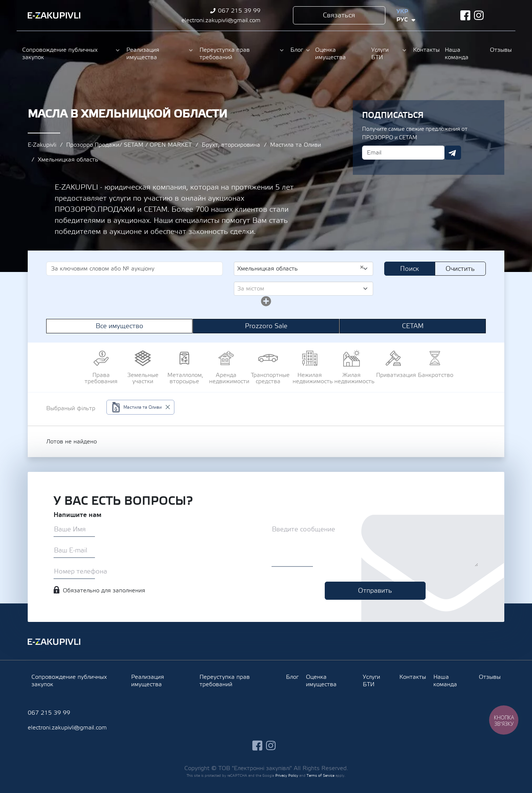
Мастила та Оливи (296, 145)
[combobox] (303, 269)
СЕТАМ (413, 326)
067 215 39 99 (239, 11)
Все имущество (120, 326)
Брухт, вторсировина (231, 145)
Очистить (460, 269)
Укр (402, 11)
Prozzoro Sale (266, 326)
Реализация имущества (143, 54)
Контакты (425, 50)
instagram (479, 15)
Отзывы (500, 50)
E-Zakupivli (42, 145)
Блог (297, 50)
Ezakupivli (54, 16)
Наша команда (457, 54)
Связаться (339, 15)
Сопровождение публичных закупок (60, 54)
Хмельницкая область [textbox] (301, 268)
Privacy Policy (287, 775)
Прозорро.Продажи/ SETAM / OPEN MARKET (129, 145)
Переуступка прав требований (225, 54)
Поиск (410, 269)
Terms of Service (320, 775)
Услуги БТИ (380, 54)
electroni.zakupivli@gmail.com (221, 20)
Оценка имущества (330, 54)
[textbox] (301, 289)
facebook (465, 15)
